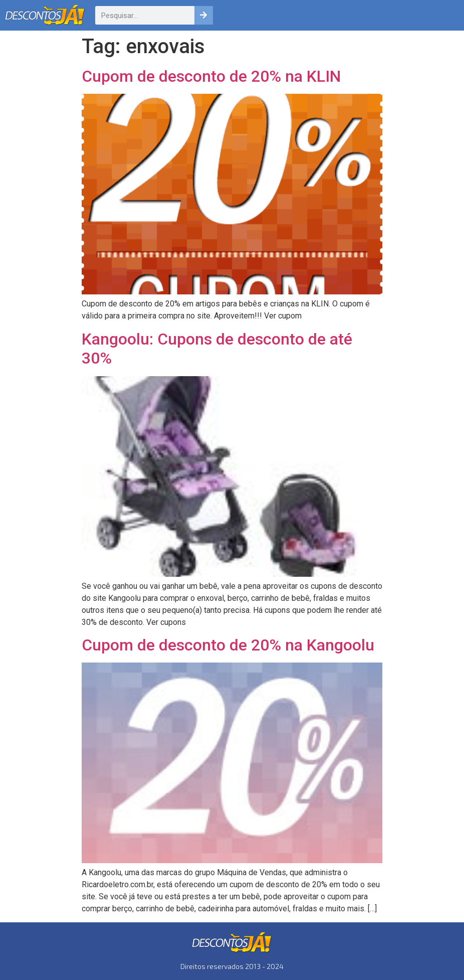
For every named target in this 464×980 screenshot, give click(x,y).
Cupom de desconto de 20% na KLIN (211, 76)
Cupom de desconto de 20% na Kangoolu (228, 645)
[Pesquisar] (204, 15)
